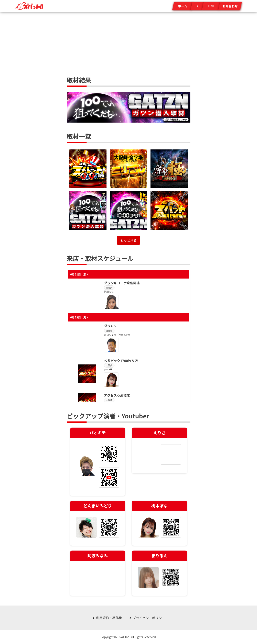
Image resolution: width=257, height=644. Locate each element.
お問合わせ (230, 6)
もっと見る (128, 240)
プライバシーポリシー (149, 618)
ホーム (183, 6)
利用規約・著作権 (109, 618)
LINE (211, 6)
